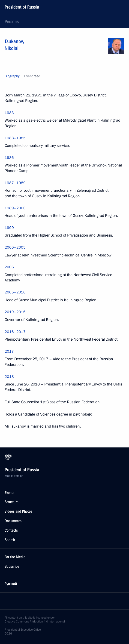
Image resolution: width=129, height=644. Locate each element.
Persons (12, 22)
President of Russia (22, 7)
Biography (12, 76)
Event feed (32, 76)
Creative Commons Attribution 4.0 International (35, 622)
